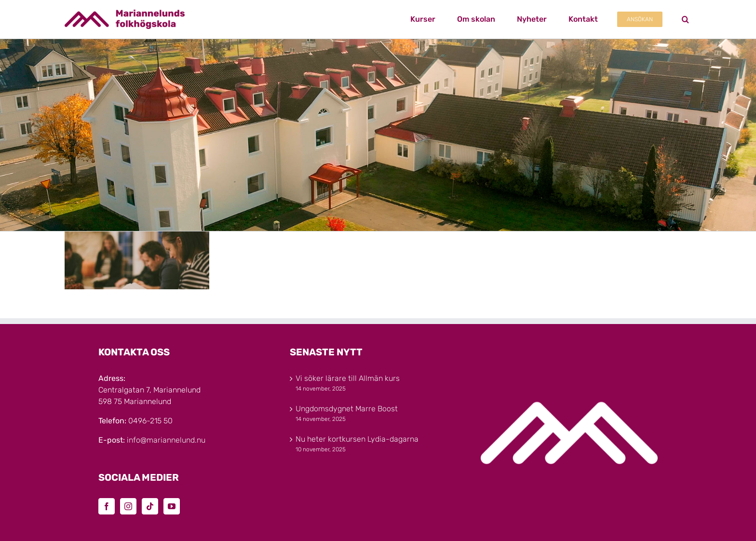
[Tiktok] (150, 506)
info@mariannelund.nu (166, 440)
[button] (685, 19)
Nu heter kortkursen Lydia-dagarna (357, 439)
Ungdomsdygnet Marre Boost (347, 409)
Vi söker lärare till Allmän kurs (348, 378)
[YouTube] (172, 506)
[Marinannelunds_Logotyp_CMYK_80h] (125, 13)
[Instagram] (128, 506)
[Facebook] (107, 506)
